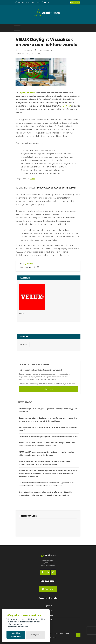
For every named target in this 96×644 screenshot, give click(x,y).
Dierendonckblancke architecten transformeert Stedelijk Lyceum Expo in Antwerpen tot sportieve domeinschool (45, 494)
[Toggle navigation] (17, 28)
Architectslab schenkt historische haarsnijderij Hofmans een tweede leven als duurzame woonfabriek (47, 445)
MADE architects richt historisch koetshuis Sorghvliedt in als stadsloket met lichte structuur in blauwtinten (47, 485)
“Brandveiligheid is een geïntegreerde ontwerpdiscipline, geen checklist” (48, 411)
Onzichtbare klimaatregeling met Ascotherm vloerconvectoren (48, 437)
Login (38, 2)
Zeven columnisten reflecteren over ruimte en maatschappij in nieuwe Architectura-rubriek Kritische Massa (48, 420)
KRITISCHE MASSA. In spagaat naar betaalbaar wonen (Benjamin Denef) (48, 429)
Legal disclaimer (62, 634)
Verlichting (23, 345)
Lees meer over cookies (17, 627)
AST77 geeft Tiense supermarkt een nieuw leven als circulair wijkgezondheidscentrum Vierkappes (46, 454)
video (32, 179)
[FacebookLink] (43, 2)
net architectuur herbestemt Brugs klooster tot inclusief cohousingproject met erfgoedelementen (45, 463)
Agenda (48, 606)
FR (33, 2)
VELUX (30, 264)
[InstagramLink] (49, 2)
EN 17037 (67, 106)
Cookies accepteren (16, 635)
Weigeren (36, 635)
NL (29, 2)
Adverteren (75, 2)
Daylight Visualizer (27, 93)
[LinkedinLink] (46, 2)
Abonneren (49, 389)
